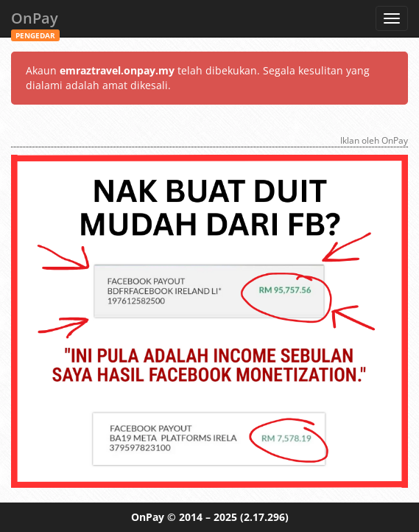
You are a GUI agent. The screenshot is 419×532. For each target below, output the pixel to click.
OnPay (35, 22)
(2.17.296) (264, 517)
